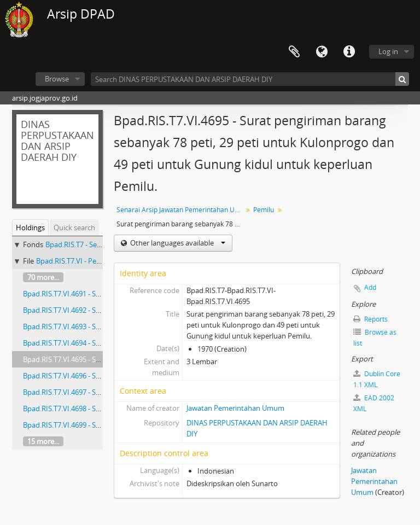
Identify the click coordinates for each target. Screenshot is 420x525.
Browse (57, 79)
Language (322, 52)
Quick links (349, 52)
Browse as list (375, 338)
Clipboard (294, 52)
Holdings (30, 227)
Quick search (74, 227)
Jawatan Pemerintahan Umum (235, 408)
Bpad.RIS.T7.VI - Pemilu (73, 261)
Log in (388, 51)
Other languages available (177, 243)
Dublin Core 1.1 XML (377, 379)
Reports (371, 319)
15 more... (43, 441)
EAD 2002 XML (374, 403)
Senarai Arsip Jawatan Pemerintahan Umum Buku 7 (181, 210)
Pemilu (264, 210)
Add (370, 287)
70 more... (43, 277)
